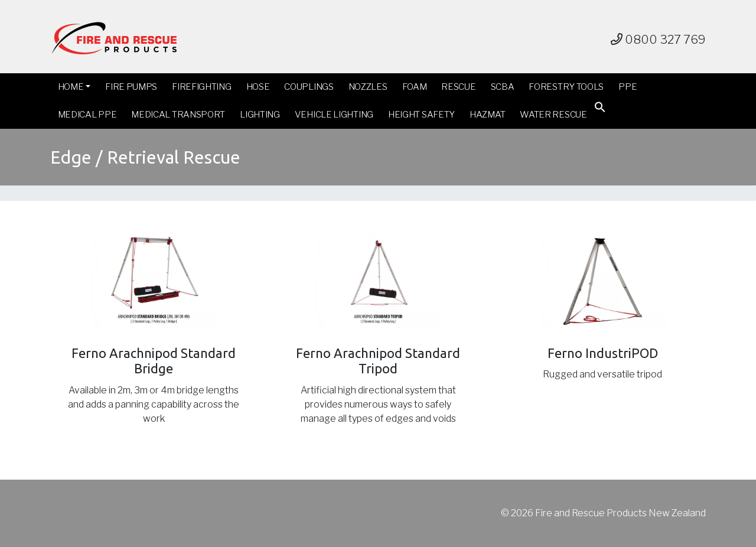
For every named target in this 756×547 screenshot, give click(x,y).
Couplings (309, 87)
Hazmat (487, 115)
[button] (600, 110)
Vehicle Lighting (334, 115)
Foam (415, 87)
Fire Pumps (131, 87)
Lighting (260, 115)
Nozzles (368, 87)
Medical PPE (87, 115)
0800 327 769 (658, 40)
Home (71, 87)
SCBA (503, 87)
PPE (628, 87)
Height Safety (421, 115)
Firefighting (201, 87)
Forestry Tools (566, 87)
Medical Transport (178, 115)
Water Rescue (553, 115)
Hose (258, 87)
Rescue (458, 87)
